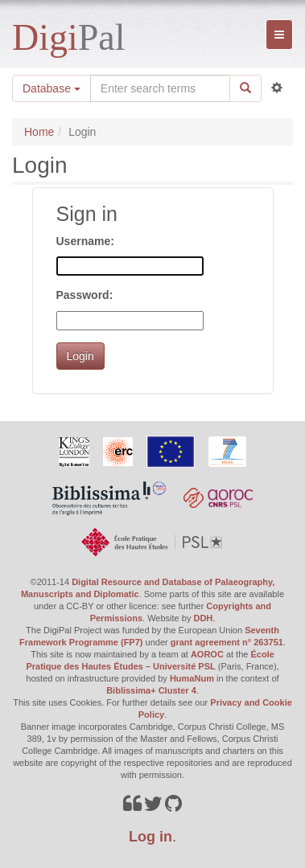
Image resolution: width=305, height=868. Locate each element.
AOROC (207, 654)
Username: (85, 241)
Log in (150, 837)
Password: (85, 295)
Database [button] (52, 88)
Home (39, 132)
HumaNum (192, 678)
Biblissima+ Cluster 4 (151, 690)
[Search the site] (160, 88)
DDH (203, 618)
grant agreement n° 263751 (227, 642)
